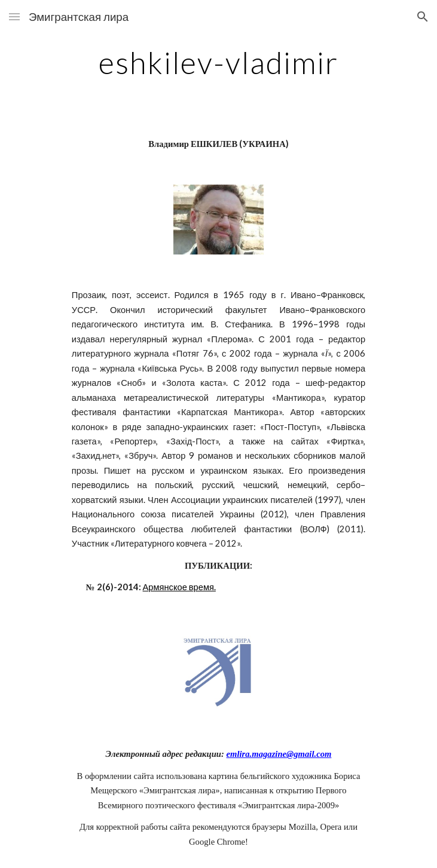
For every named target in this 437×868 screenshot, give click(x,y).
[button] (14, 16)
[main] (218, 63)
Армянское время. (179, 587)
